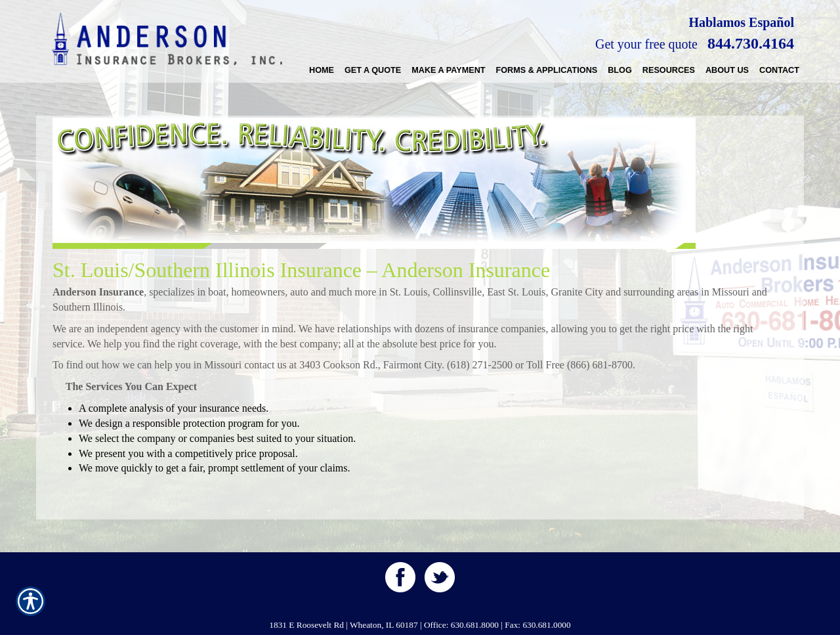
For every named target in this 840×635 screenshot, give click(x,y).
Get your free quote (646, 44)
